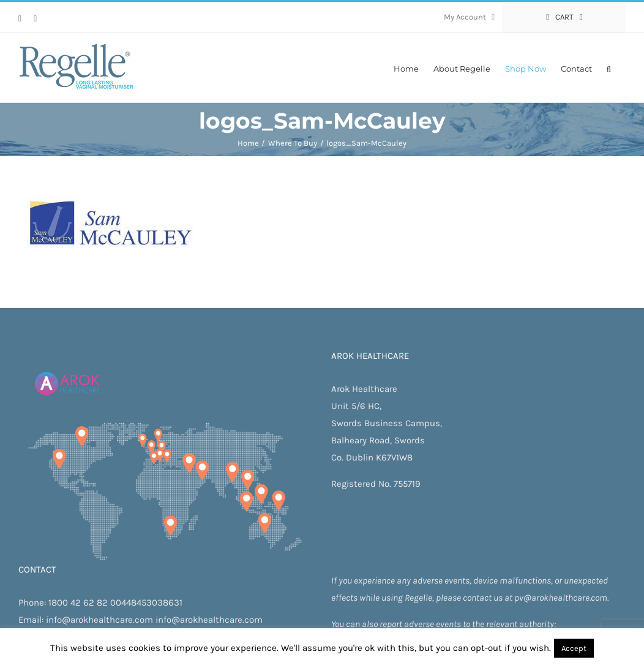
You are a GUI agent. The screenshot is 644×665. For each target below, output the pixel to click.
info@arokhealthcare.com (99, 620)
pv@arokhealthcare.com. (561, 598)
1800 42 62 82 (78, 603)
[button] (609, 68)
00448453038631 (146, 603)
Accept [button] (574, 648)
